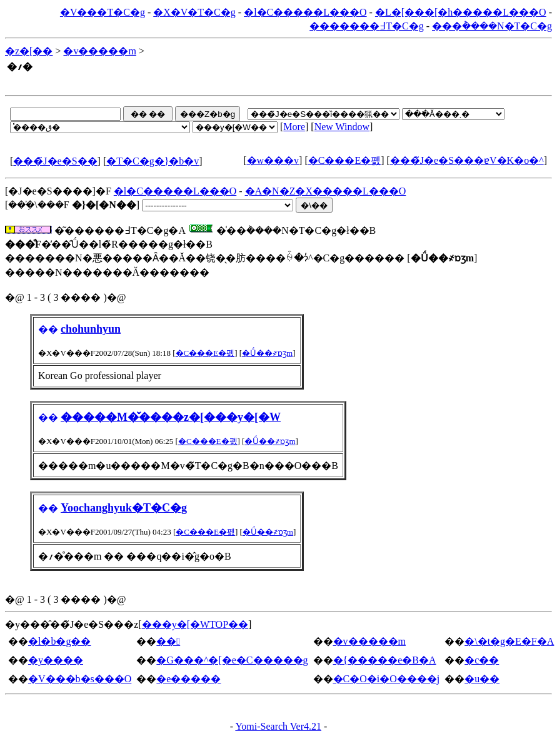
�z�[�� (29, 51)
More (294, 127)
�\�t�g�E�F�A (509, 641)
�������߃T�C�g (366, 26)
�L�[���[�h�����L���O (461, 12)
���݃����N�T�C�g (492, 26)
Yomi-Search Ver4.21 (278, 726)
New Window (342, 127)
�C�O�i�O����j (387, 679)
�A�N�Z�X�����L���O (326, 191)
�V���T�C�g (103, 12)
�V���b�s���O (80, 679)
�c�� (482, 660)
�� (168, 641)
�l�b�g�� (59, 641)
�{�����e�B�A (385, 660)
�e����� (188, 679)
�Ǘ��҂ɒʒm (267, 353)
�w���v (273, 160)
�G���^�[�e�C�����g (232, 660)
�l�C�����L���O (305, 12)
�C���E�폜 (344, 160)
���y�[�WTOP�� (195, 624)
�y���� (56, 660)
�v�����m (99, 51)
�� (48, 329)
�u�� (482, 679)
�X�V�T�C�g (194, 12)
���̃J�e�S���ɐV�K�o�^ (467, 160)
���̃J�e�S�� (55, 161)
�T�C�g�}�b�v (153, 161)
